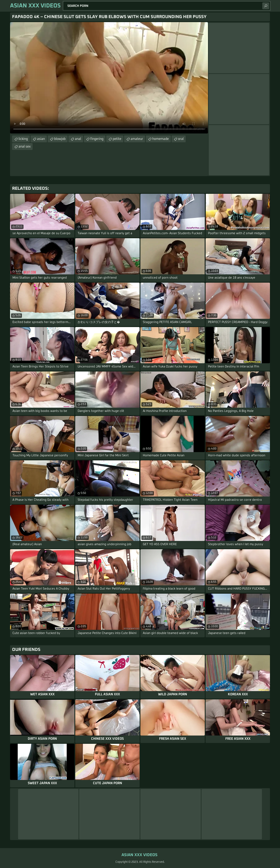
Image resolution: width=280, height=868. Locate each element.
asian (41, 139)
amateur (137, 139)
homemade (161, 139)
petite (117, 139)
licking (23, 139)
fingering (97, 139)
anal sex (25, 147)
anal (78, 139)
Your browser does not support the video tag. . (109, 78)
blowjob (60, 139)
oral (181, 139)
